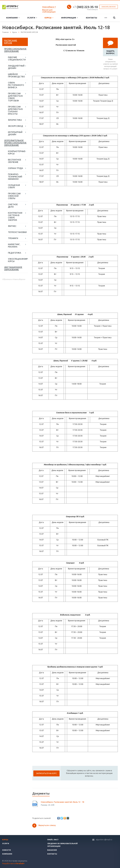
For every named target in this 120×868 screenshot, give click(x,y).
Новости (7, 850)
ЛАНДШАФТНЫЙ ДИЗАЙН (16, 67)
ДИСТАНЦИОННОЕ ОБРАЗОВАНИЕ (13, 268)
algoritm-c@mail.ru (104, 840)
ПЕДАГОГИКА (15, 253)
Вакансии (52, 850)
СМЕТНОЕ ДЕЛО (13, 206)
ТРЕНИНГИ (13, 238)
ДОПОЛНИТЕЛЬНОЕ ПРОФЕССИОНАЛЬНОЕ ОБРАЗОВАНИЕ (15, 143)
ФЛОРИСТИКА (15, 120)
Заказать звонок (109, 7)
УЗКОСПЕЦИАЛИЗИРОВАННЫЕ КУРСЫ (18, 260)
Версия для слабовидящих (49, 11)
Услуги (32, 18)
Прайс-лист (53, 840)
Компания (13, 18)
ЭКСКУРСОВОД (15, 126)
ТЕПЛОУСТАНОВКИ (17, 232)
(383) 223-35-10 (85, 7)
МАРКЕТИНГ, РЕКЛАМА (14, 246)
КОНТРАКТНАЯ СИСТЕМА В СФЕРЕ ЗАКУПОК (15, 216)
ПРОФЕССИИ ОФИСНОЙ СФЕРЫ (14, 196)
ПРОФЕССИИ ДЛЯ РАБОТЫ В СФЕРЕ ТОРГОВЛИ (15, 97)
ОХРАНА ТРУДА (15, 168)
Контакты (91, 18)
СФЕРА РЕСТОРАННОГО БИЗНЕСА (16, 85)
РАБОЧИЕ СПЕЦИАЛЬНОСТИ (17, 58)
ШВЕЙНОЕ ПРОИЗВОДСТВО (16, 75)
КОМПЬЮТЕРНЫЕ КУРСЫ (17, 152)
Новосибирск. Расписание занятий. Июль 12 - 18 (62, 802)
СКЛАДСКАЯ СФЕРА (14, 186)
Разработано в (13, 863)
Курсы (49, 18)
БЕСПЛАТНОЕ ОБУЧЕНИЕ (15, 161)
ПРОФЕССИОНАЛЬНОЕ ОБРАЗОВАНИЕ (15, 50)
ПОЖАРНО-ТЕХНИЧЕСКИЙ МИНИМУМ (15, 177)
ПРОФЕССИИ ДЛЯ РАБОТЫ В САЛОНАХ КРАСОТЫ (15, 110)
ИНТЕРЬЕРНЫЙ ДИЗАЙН (15, 133)
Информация (69, 18)
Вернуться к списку (44, 826)
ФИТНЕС (12, 226)
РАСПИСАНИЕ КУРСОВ (11, 42)
